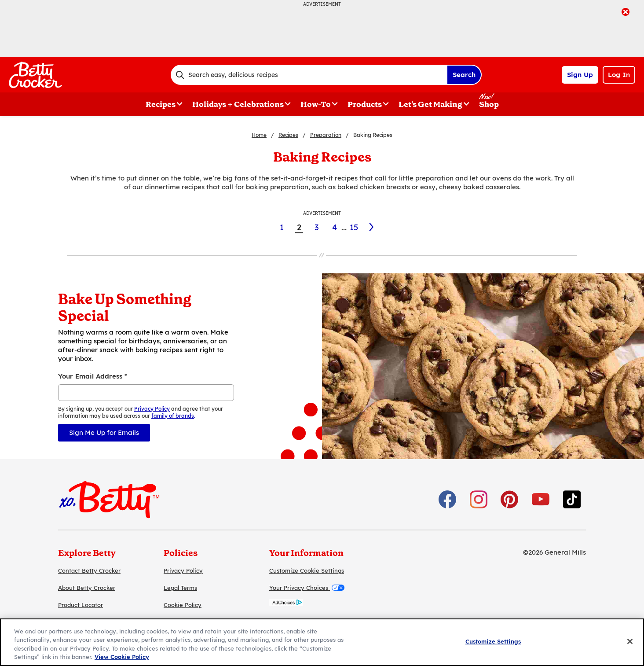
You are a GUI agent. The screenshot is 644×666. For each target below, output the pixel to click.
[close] (626, 13)
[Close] (630, 641)
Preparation (326, 135)
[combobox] (309, 75)
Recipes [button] (161, 104)
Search (464, 75)
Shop (489, 104)
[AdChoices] (286, 604)
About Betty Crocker (87, 588)
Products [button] (365, 104)
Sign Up (580, 75)
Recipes (288, 135)
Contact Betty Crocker (89, 570)
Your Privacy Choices (307, 588)
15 (354, 227)
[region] (322, 642)
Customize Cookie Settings (307, 570)
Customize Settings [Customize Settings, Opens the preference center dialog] (493, 641)
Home (259, 135)
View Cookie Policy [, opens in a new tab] (122, 657)
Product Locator (80, 605)
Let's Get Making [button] (430, 104)
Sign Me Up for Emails (104, 432)
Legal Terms (180, 588)
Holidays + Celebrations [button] (238, 104)
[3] (372, 227)
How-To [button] (316, 104)
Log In (619, 75)
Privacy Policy (183, 570)
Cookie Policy (183, 605)
